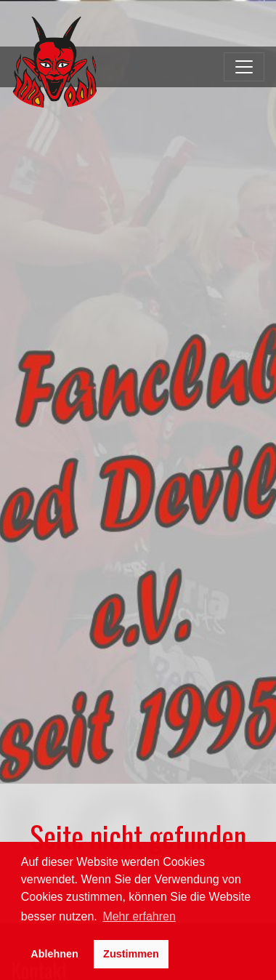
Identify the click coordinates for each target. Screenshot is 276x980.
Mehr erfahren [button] (139, 916)
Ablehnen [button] (54, 954)
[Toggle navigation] (244, 67)
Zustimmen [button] (131, 954)
